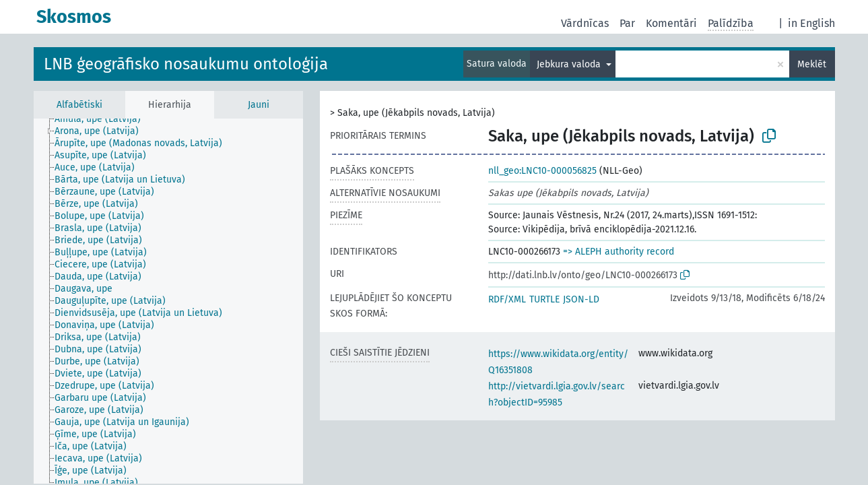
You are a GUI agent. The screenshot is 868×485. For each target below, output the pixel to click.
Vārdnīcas (585, 23)
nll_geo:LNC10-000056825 (542, 171)
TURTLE (544, 299)
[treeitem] (103, 119)
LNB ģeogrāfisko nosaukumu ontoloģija (186, 64)
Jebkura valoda (570, 64)
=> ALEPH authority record (619, 252)
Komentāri (671, 23)
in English (811, 23)
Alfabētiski (79, 105)
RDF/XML (507, 299)
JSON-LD (581, 299)
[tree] (168, 301)
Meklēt (812, 64)
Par (627, 23)
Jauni (259, 105)
